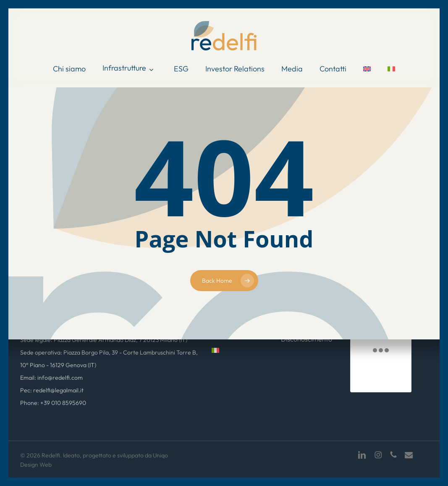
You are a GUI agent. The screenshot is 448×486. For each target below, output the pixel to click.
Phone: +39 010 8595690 (53, 403)
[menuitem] (367, 69)
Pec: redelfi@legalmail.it (52, 390)
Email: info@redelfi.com (51, 378)
